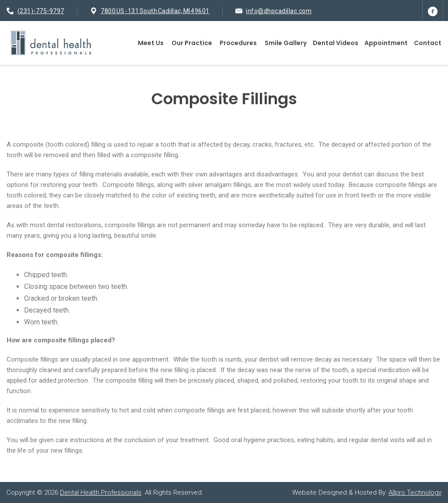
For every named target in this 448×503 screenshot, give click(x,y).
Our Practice (192, 43)
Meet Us (151, 43)
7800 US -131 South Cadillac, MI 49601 (155, 11)
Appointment (386, 43)
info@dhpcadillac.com (279, 11)
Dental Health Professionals (101, 492)
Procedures (238, 43)
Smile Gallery (286, 43)
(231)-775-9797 (41, 11)
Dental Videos (336, 43)
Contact (428, 43)
